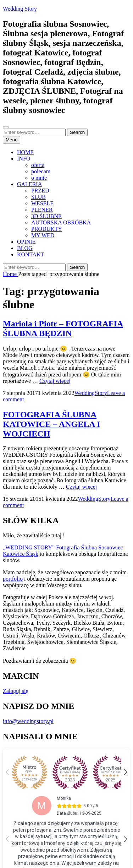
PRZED (40, 191)
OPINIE (26, 242)
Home (10, 274)
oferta (38, 165)
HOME (25, 152)
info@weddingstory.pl (28, 721)
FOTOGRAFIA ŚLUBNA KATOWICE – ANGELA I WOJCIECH (52, 424)
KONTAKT (31, 254)
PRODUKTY (47, 229)
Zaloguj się (16, 691)
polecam (41, 171)
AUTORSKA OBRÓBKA (61, 223)
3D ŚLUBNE (46, 216)
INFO (24, 159)
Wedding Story (20, 9)
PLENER (42, 210)
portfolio (13, 579)
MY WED (43, 235)
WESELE (42, 203)
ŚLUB (38, 197)
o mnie (39, 178)
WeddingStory (91, 393)
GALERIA (29, 184)
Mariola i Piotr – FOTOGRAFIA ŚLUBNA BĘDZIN (63, 328)
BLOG (25, 248)
